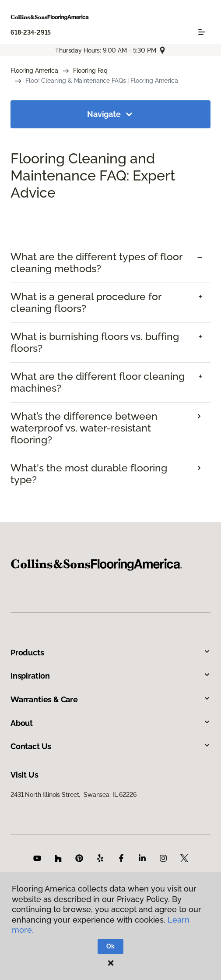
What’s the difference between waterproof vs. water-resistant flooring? (84, 428)
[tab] (110, 263)
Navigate (110, 114)
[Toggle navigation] (202, 32)
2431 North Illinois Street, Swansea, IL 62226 (74, 795)
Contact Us (110, 746)
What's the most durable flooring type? (89, 474)
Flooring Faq (90, 71)
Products (110, 653)
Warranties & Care (110, 699)
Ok (110, 946)
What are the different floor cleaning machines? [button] (98, 382)
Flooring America (34, 71)
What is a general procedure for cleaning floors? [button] (86, 302)
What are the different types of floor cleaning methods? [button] (96, 263)
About (110, 723)
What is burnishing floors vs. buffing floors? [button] (95, 342)
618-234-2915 (31, 32)
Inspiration (110, 676)
